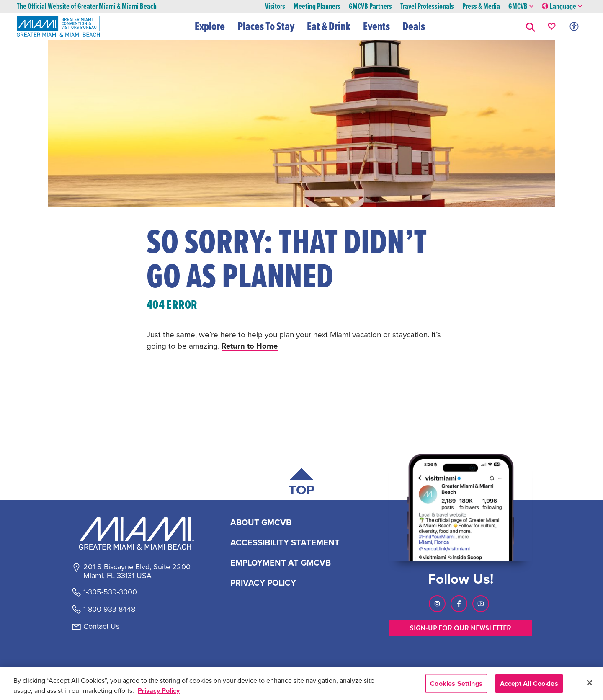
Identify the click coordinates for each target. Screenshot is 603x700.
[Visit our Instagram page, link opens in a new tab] (437, 604)
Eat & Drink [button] (329, 26)
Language (562, 6)
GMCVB (521, 6)
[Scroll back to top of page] (301, 484)
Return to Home (250, 346)
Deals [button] (414, 26)
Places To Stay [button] (266, 26)
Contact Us (101, 626)
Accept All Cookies (529, 683)
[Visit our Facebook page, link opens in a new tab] (459, 604)
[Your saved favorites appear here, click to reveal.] (552, 26)
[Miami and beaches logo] (137, 533)
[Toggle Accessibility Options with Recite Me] (574, 26)
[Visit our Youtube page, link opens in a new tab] (481, 604)
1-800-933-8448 (109, 609)
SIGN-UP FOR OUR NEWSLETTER (461, 628)
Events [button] (377, 26)
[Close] (590, 682)
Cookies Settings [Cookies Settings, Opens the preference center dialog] (456, 683)
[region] (301, 683)
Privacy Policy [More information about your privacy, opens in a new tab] (159, 691)
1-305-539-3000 (110, 592)
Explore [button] (210, 26)
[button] (531, 26)
